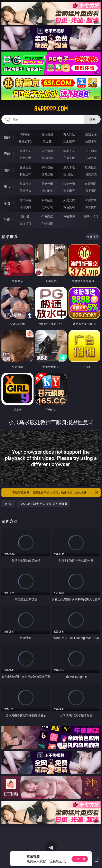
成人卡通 (69, 167)
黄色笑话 (69, 207)
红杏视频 (25, 223)
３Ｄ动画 (91, 151)
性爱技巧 (91, 207)
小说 (7, 203)
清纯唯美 (47, 191)
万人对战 (69, 134)
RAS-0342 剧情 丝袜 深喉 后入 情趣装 (44, 504)
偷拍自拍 (47, 167)
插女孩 (25, 216)
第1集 (8, 504)
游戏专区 (91, 134)
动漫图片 (91, 184)
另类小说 (47, 207)
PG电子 (25, 134)
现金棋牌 (69, 141)
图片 (7, 187)
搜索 (92, 119)
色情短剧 (47, 223)
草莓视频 (69, 216)
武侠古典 (91, 200)
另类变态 (91, 174)
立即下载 (80, 859)
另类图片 (91, 191)
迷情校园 (25, 207)
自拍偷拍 (47, 151)
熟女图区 (69, 191)
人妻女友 (69, 200)
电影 (7, 170)
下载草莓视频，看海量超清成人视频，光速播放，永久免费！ (55, 493)
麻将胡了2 (25, 141)
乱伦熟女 (69, 174)
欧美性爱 (91, 167)
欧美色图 (69, 184)
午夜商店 (47, 216)
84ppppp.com (51, 109)
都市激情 (25, 200)
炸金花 (47, 141)
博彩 (7, 137)
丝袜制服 (47, 158)
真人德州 (47, 134)
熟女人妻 (25, 158)
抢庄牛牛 (91, 141)
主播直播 (69, 158)
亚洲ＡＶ (25, 151)
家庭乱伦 (47, 200)
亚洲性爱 (25, 167)
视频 (7, 154)
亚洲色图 (47, 184)
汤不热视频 (91, 216)
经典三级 (47, 174)
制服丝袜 (25, 174)
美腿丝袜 (25, 191)
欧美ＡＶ (69, 151)
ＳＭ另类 (91, 158)
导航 (7, 219)
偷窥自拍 (25, 184)
